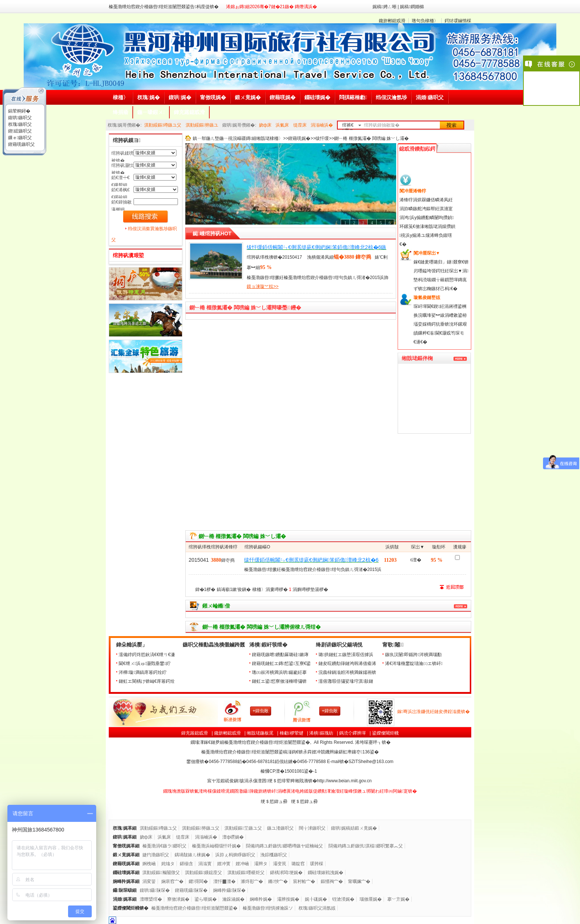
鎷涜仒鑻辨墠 (353, 733)
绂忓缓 (322, 138)
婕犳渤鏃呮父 (156, 855)
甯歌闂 (393, 645)
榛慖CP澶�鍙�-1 (289, 771)
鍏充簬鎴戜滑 (195, 733)
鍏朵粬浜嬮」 (132, 645)
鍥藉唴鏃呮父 (21, 144)
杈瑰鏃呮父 (20, 124)
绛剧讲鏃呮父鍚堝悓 (339, 645)
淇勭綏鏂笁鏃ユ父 (243, 828)
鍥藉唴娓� (299, 138)
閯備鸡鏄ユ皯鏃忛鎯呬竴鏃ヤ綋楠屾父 (284, 846)
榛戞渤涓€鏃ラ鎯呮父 (164, 846)
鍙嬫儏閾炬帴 (385, 733)
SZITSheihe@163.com (371, 762)
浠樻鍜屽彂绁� (268, 645)
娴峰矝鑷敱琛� (229, 890)
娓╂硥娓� (316, 899)
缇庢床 (300, 125)
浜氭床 (282, 125)
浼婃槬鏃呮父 (274, 855)
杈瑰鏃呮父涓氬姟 (317, 908)
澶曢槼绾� (151, 899)
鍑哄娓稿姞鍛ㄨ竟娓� (354, 828)
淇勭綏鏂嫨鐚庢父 (203, 873)
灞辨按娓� (288, 899)
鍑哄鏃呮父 (20, 118)
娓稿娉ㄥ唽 (384, 7)
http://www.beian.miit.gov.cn (344, 781)
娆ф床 (265, 125)
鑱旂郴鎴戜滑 (392, 21)
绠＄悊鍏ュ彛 (274, 802)
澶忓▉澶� (225, 881)
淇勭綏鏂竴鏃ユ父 (163, 125)
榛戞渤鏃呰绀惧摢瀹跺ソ (268, 908)
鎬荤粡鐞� (19, 111)
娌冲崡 (242, 864)
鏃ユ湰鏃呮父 (280, 828)
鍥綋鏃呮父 (20, 131)
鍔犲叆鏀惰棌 (458, 21)
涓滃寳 (205, 864)
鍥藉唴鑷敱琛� (191, 890)
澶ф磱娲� (233, 837)
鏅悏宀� (278, 881)
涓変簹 (149, 881)
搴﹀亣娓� (398, 899)
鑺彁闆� (198, 881)
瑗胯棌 (317, 864)
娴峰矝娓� (261, 899)
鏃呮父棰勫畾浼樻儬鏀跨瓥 (214, 645)
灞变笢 (280, 864)
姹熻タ (168, 864)
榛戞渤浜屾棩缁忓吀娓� (216, 846)
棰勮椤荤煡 (291, 733)
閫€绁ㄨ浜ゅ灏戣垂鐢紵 (145, 663)
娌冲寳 (224, 864)
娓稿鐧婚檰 (412, 7)
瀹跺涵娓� (233, 899)
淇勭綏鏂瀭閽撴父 (161, 873)
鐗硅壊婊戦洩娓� (326, 873)
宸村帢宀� (304, 881)
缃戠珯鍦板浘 (260, 733)
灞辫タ (261, 864)
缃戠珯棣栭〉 (270, 138)
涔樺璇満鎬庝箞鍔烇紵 (143, 672)
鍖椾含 (186, 864)
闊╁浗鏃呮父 (312, 828)
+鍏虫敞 (261, 711)
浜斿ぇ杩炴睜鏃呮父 (235, 855)
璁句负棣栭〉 (425, 21)
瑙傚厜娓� (371, 899)
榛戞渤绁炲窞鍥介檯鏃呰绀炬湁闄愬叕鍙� (194, 908)
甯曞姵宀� (359, 881)
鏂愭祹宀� (332, 881)
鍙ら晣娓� (206, 899)
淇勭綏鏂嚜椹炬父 (246, 873)
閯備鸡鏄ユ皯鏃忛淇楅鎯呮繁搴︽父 (366, 846)
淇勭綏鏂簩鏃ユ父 (200, 828)
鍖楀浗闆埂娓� (286, 873)
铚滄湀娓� (343, 899)
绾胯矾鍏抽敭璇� (382, 125)
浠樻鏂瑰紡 (321, 733)
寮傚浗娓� (178, 899)
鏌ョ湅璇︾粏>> (263, 286)
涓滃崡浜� (322, 125)
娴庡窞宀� (172, 881)
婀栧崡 (149, 864)
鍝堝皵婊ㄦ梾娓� (192, 855)
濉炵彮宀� (252, 881)
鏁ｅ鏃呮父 (20, 138)
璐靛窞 (298, 864)
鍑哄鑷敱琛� (155, 890)
